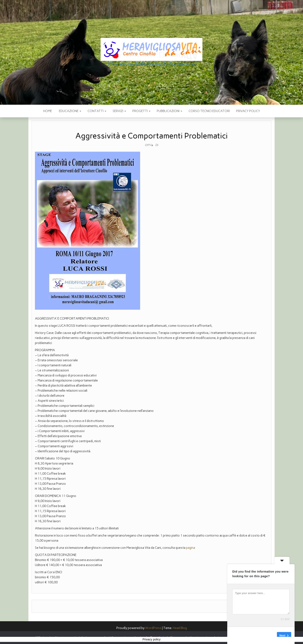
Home (48, 111)
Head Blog (180, 628)
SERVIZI (119, 111)
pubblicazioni (169, 111)
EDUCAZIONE (70, 111)
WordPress (153, 628)
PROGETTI (141, 111)
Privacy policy (248, 111)
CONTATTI (97, 111)
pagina (191, 548)
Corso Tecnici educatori (209, 111)
